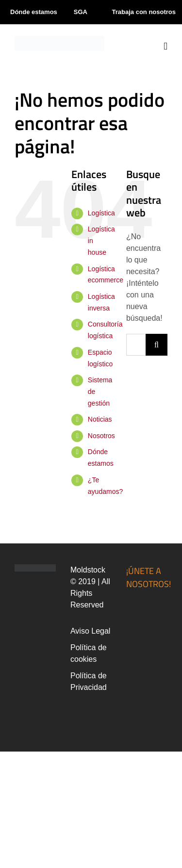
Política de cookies (89, 653)
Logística (101, 213)
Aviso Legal (90, 631)
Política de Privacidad (89, 681)
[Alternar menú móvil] (165, 46)
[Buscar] (157, 345)
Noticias (100, 419)
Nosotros (101, 436)
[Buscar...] (136, 345)
